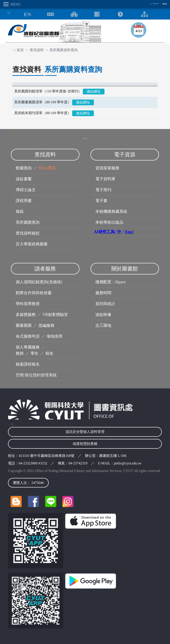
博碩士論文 (26, 190)
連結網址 (94, 91)
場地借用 (54, 336)
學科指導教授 (28, 304)
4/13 (139, 31)
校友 (49, 353)
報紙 (20, 211)
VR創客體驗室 (55, 315)
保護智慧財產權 (85, 444)
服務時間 (103, 293)
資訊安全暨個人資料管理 (85, 432)
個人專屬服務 (28, 347)
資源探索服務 (107, 168)
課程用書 (24, 201)
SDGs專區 (47, 168)
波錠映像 (103, 315)
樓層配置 (103, 282)
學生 (35, 353)
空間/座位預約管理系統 (36, 375)
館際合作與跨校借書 (34, 293)
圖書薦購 (24, 325)
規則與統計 (105, 304)
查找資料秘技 (28, 233)
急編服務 (46, 325)
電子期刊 (103, 190)
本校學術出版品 (109, 222)
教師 (20, 353)
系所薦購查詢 (28, 222)
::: (8, 13)
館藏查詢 (24, 168)
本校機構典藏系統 (111, 211)
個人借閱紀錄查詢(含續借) (39, 282)
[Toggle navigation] (6, 4)
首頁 (20, 50)
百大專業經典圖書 (32, 244)
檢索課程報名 (28, 364)
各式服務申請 (28, 336)
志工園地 (103, 325)
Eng (128, 232)
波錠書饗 (24, 179)
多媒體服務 (26, 315)
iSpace (120, 282)
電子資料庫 (105, 179)
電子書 (101, 201)
